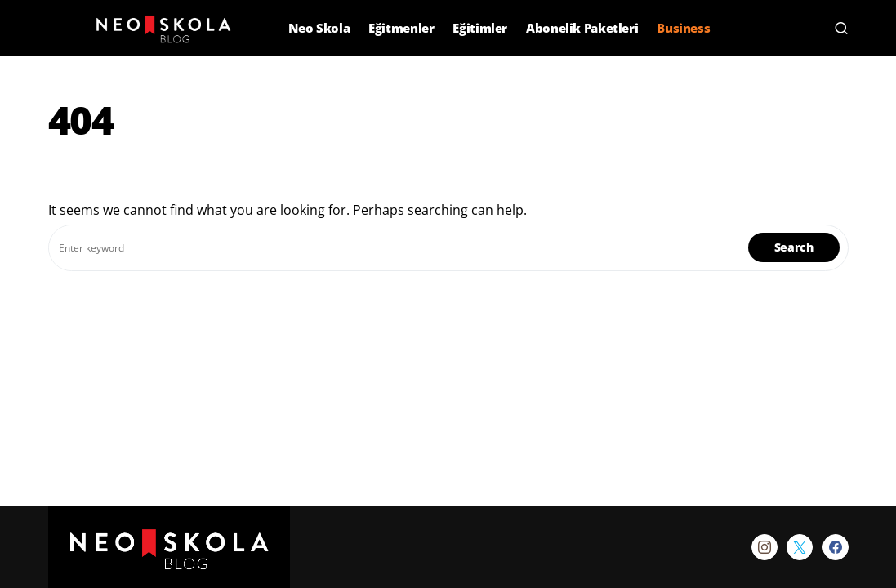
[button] (57, 28)
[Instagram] (764, 547)
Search (794, 247)
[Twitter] (800, 547)
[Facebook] (836, 547)
